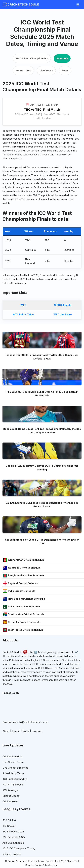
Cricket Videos (11, 807)
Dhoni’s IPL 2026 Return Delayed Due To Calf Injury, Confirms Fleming (42, 479)
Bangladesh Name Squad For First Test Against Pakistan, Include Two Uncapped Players (42, 442)
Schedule (62, 58)
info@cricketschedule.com (33, 733)
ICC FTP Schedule (13, 796)
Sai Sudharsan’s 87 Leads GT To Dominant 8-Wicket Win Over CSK (42, 553)
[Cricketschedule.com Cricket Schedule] (21, 4)
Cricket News (10, 813)
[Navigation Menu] (78, 4)
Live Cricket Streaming (15, 779)
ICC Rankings (10, 801)
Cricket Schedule (12, 663)
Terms (15, 742)
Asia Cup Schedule (13, 854)
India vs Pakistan (12, 865)
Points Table (23, 71)
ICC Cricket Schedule (15, 790)
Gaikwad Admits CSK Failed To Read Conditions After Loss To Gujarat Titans (42, 516)
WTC (23, 305)
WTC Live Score (63, 315)
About (6, 742)
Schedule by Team (13, 785)
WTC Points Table (23, 315)
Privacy (25, 742)
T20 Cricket (9, 832)
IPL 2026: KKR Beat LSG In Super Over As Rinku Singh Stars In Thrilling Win (42, 405)
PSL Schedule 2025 (14, 848)
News (65, 71)
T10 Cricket (9, 837)
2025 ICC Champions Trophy (19, 860)
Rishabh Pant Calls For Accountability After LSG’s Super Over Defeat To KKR (42, 368)
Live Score (46, 71)
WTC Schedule (63, 305)
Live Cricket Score (13, 773)
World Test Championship (32, 58)
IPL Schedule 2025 (13, 843)
